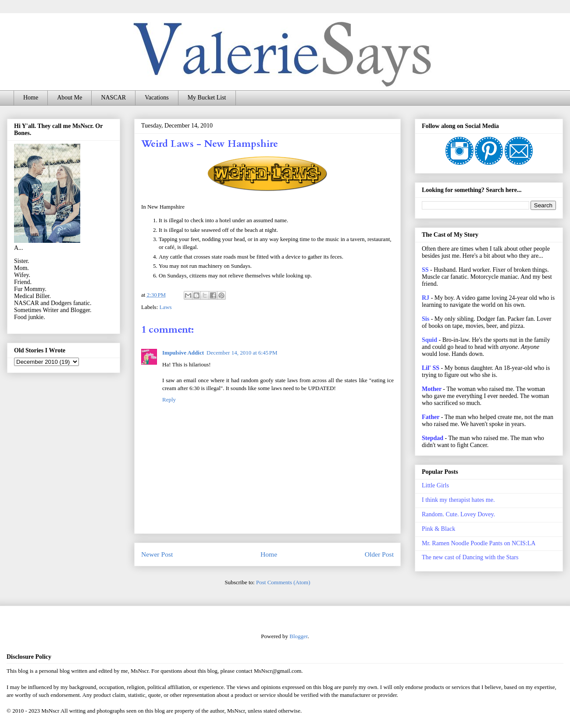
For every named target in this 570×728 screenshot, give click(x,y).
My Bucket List (207, 98)
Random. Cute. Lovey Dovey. (458, 514)
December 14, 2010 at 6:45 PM (242, 353)
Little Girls (435, 485)
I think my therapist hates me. (458, 500)
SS (425, 270)
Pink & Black (438, 529)
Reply (169, 400)
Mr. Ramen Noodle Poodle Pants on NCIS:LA (479, 543)
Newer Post (157, 554)
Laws (166, 307)
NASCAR (113, 98)
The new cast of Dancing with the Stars (470, 557)
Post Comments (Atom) (283, 582)
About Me (69, 98)
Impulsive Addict (183, 353)
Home (31, 98)
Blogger (298, 636)
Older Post (379, 554)
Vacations (157, 98)
